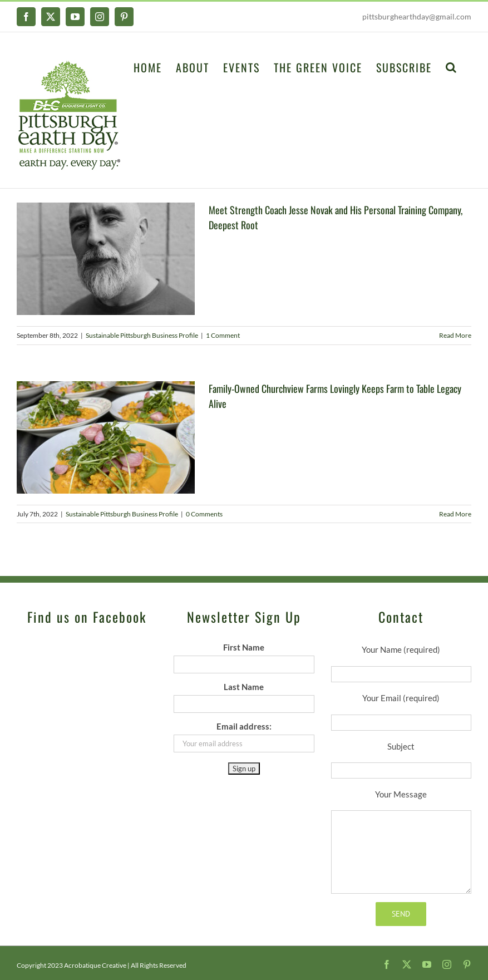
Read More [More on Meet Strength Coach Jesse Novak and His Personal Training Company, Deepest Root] (455, 335)
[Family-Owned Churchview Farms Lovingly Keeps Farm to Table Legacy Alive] (106, 437)
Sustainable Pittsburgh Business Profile (142, 335)
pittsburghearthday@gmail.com (417, 16)
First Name (244, 647)
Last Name (244, 687)
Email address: (244, 726)
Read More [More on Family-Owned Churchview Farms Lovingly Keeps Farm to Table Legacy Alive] (455, 514)
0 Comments (204, 514)
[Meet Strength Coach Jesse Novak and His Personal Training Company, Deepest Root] (106, 259)
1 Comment (223, 335)
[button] (452, 66)
